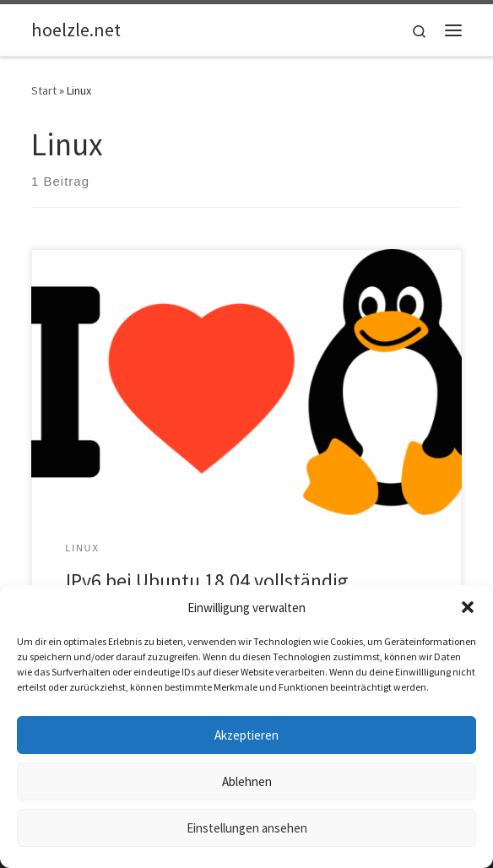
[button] (468, 607)
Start (44, 90)
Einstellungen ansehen (247, 828)
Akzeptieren (246, 735)
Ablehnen (247, 781)
